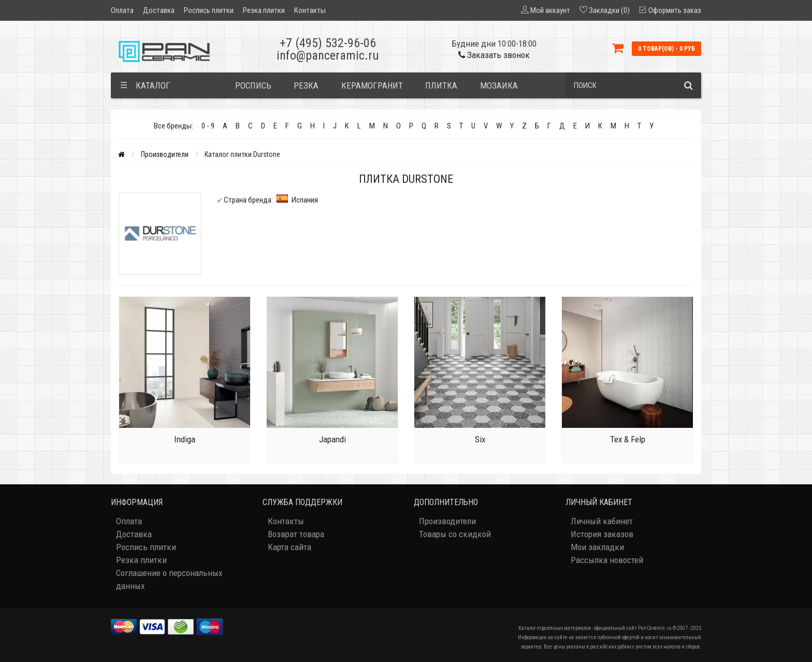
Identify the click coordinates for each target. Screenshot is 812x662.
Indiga (185, 439)
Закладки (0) (609, 10)
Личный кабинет (602, 521)
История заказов (602, 534)
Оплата (122, 10)
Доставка (159, 10)
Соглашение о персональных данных (169, 579)
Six (480, 439)
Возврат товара (296, 534)
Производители (165, 154)
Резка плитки (264, 10)
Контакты (310, 10)
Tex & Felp (628, 439)
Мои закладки (597, 547)
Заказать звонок (494, 55)
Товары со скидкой (455, 534)
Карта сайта (289, 547)
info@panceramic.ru (328, 55)
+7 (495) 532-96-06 (328, 43)
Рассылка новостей (607, 560)
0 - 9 (208, 126)
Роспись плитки (209, 10)
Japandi (332, 439)
